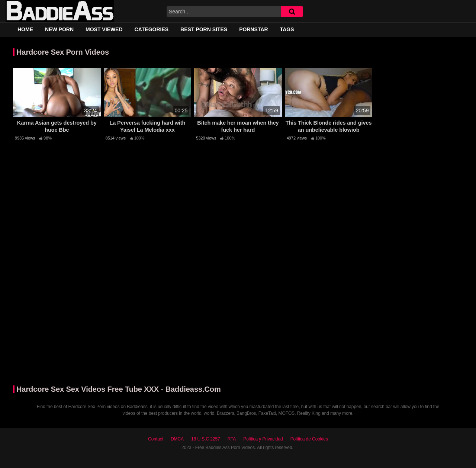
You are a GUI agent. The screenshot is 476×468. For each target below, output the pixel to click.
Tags (287, 29)
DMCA (177, 439)
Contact (156, 439)
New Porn (59, 29)
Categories (152, 29)
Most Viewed (104, 29)
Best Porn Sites (204, 29)
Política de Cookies (309, 439)
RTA (232, 439)
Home (25, 29)
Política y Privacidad (263, 439)
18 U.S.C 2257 (206, 439)
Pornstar (254, 29)
